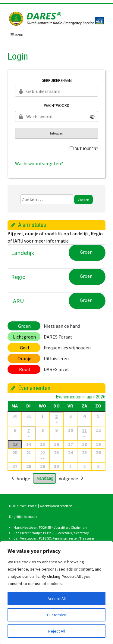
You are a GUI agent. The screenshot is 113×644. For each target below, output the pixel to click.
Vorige (20, 479)
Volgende (72, 479)
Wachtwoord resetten (56, 506)
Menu (17, 35)
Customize (57, 615)
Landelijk (23, 253)
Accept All (57, 599)
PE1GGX (45, 538)
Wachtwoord (57, 105)
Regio (18, 277)
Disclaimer (17, 506)
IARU (17, 301)
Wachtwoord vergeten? (39, 163)
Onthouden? (86, 149)
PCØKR (48, 533)
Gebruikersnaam (57, 80)
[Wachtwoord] (56, 116)
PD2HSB (45, 527)
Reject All (57, 631)
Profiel (33, 506)
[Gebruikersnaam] (56, 91)
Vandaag (45, 478)
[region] (56, 593)
